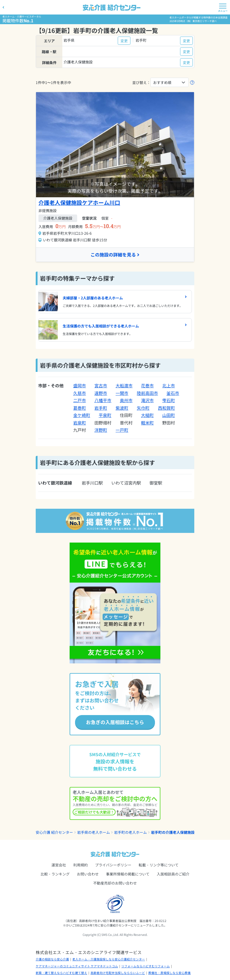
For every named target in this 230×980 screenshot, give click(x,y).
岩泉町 (80, 423)
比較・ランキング (55, 874)
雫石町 (169, 400)
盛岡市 (80, 385)
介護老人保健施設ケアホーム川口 (79, 202)
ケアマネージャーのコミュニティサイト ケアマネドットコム (77, 966)
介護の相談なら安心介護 (52, 959)
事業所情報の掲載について (128, 874)
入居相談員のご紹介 (173, 874)
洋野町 (101, 430)
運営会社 (59, 865)
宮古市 (101, 385)
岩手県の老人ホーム (94, 832)
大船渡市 (124, 385)
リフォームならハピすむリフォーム (146, 966)
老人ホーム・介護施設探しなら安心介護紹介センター (109, 959)
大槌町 (147, 415)
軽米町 (147, 423)
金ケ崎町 (82, 415)
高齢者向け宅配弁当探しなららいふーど (118, 973)
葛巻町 (80, 408)
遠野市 (101, 393)
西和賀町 (166, 408)
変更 (124, 41)
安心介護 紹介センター (54, 832)
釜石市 (173, 393)
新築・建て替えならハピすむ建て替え (61, 973)
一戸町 (122, 430)
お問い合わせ (88, 874)
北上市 (169, 385)
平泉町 (105, 415)
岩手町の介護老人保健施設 (173, 832)
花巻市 (147, 385)
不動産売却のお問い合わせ (115, 883)
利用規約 (80, 865)
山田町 (169, 415)
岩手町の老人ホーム (130, 832)
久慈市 (80, 393)
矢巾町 (143, 408)
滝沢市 (147, 400)
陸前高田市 (147, 393)
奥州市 (126, 400)
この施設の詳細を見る (115, 255)
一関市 (122, 393)
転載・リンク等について (159, 865)
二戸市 (80, 400)
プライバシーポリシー (113, 865)
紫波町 (122, 408)
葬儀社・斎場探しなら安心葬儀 (169, 973)
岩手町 (101, 408)
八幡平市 (103, 400)
